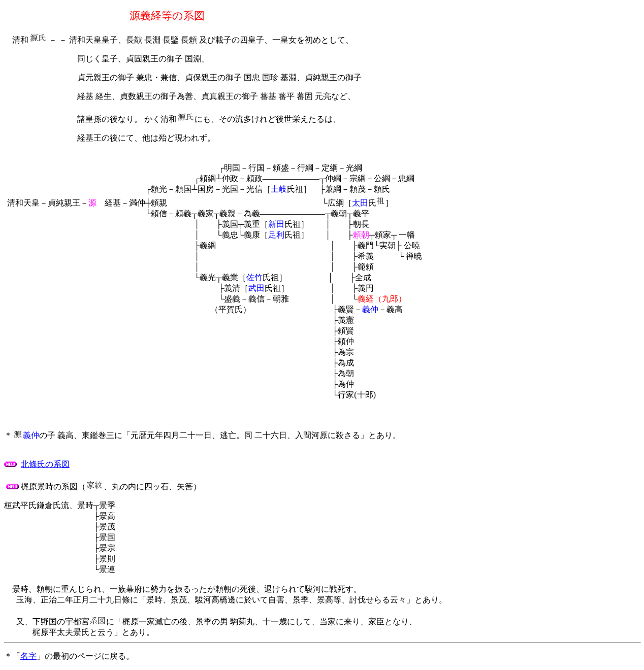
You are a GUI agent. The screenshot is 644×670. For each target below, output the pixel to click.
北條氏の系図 (45, 464)
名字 (28, 656)
